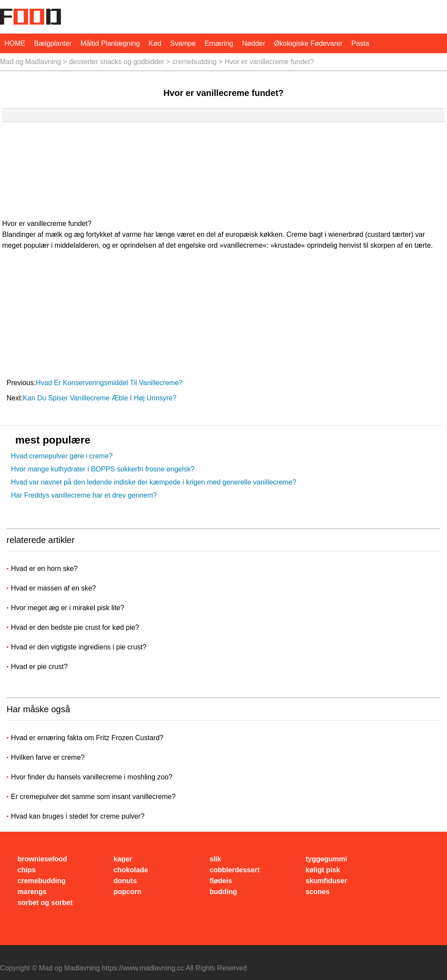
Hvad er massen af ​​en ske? (54, 588)
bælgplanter (53, 43)
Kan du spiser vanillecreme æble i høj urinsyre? (100, 398)
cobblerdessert (235, 870)
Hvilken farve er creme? (48, 757)
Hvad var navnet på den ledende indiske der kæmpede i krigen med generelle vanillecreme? (154, 482)
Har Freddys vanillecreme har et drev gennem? (84, 495)
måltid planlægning (110, 43)
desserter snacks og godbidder (117, 62)
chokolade (131, 870)
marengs (32, 892)
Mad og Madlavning (31, 62)
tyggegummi (326, 859)
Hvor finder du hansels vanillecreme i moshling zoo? (92, 777)
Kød (155, 43)
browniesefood (42, 859)
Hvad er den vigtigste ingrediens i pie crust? (80, 647)
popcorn (127, 892)
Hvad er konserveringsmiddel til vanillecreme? (110, 383)
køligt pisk (323, 870)
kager (123, 859)
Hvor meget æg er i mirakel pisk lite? (69, 608)
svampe (183, 43)
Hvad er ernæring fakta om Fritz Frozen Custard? (87, 738)
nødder (253, 43)
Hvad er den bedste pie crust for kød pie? (76, 627)
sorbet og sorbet (45, 903)
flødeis (221, 881)
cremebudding (194, 62)
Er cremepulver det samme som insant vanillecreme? (93, 797)
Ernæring (219, 43)
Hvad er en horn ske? (45, 569)
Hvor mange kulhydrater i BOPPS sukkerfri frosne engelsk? (103, 469)
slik (215, 859)
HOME (15, 43)
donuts (125, 881)
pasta (360, 43)
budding (223, 892)
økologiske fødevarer (308, 43)
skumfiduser (326, 881)
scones (318, 892)
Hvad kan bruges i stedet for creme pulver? (78, 816)
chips (27, 870)
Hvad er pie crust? (40, 667)
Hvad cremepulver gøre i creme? (62, 456)
